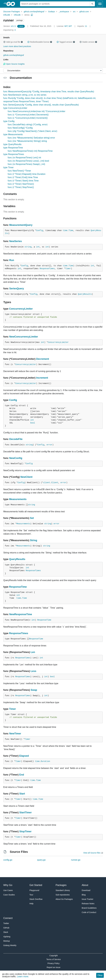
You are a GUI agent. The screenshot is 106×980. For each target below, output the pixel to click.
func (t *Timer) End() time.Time (23, 177)
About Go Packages (64, 899)
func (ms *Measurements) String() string (27, 141)
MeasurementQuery (21, 225)
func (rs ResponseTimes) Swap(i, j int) (26, 164)
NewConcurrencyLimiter (24, 337)
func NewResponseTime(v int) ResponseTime (30, 151)
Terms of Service (54, 959)
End (22, 775)
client (47, 483)
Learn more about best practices (17, 46)
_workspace (64, 12)
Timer (68, 269)
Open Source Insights (14, 64)
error (50, 445)
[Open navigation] (100, 4)
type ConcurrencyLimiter (15, 108)
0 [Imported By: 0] (10, 30)
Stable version (88, 42)
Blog (84, 895)
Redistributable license (40, 42)
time (65, 230)
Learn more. (23, 976)
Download (86, 890)
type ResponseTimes (14, 154)
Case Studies (9, 895)
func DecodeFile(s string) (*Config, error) (28, 125)
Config (40, 230)
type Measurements (13, 134)
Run (12, 260)
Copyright (54, 956)
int (38, 247)
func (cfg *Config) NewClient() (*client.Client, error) (32, 131)
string (28, 247)
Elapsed (24, 756)
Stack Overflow (36, 899)
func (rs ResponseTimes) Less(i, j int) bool (28, 161)
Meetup (7, 941)
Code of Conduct (89, 912)
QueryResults (85, 294)
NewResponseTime (21, 614)
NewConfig (16, 458)
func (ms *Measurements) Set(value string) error (31, 138)
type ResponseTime (13, 148)
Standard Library (63, 890)
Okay (100, 975)
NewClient (26, 477)
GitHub (6, 928)
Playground (34, 890)
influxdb (7, 15)
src (74, 12)
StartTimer (26, 812)
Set (32, 518)
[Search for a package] (55, 4)
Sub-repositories (63, 895)
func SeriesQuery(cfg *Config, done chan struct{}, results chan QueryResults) (41, 105)
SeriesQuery (17, 289)
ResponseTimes (47, 269)
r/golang (7, 937)
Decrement (43, 359)
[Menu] (53, 70)
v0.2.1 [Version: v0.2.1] (10, 26)
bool (33, 423)
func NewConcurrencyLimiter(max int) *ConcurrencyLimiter (37, 111)
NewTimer (15, 734)
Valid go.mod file (13, 42)
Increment (42, 378)
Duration (45, 761)
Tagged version (66, 42)
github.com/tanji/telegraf (34, 12)
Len (33, 652)
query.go (41, 860)
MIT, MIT (68, 26)
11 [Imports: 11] (83, 26)
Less (33, 671)
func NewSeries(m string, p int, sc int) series (25, 95)
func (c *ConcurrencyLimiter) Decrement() (28, 115)
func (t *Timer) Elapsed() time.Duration (27, 174)
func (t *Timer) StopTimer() (21, 187)
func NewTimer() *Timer (19, 171)
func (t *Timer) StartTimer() (21, 184)
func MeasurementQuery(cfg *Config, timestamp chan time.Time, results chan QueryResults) (49, 92)
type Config (9, 121)
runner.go (76, 860)
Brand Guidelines (89, 908)
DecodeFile (16, 439)
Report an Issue (53, 967)
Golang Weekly (10, 945)
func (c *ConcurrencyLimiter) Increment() (28, 118)
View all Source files (92, 853)
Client (55, 483)
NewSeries (16, 241)
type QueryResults (12, 144)
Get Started (36, 885)
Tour (31, 895)
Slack (6, 932)
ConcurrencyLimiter (21, 309)
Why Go (8, 885)
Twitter (6, 923)
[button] (4, 42)
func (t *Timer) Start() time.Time (23, 181)
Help (31, 904)
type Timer (8, 167)
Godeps (52, 12)
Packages (61, 885)
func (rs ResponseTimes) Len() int (24, 158)
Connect (8, 918)
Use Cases (8, 890)
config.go (8, 860)
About (85, 885)
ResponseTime (18, 587)
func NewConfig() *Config (20, 128)
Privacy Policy (53, 963)
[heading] (12, 4)
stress (27, 15)
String (34, 540)
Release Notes (88, 904)
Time (71, 230)
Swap (34, 690)
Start (22, 794)
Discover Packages (12, 12)
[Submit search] (92, 4)
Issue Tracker (88, 899)
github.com (84, 12)
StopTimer (25, 831)
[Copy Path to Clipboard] (32, 15)
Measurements (18, 499)
